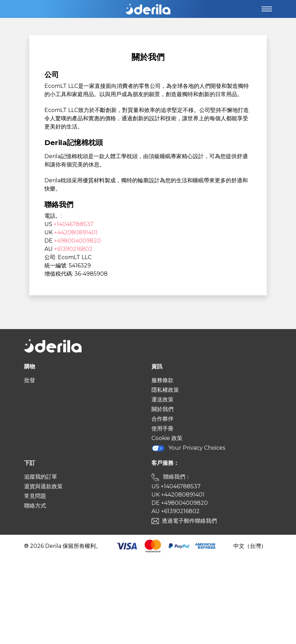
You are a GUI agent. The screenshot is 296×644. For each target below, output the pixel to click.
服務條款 (162, 380)
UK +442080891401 (178, 495)
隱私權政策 (165, 390)
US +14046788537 (176, 486)
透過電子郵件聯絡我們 (189, 521)
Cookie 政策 (167, 438)
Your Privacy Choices (188, 448)
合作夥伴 (162, 419)
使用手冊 (162, 428)
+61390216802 (73, 249)
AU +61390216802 (176, 511)
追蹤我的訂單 (41, 477)
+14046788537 (74, 224)
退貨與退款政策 (43, 486)
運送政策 (162, 400)
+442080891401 (76, 232)
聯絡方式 (35, 506)
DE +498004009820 (180, 503)
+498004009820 (77, 241)
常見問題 (35, 496)
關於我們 (162, 409)
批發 (30, 380)
